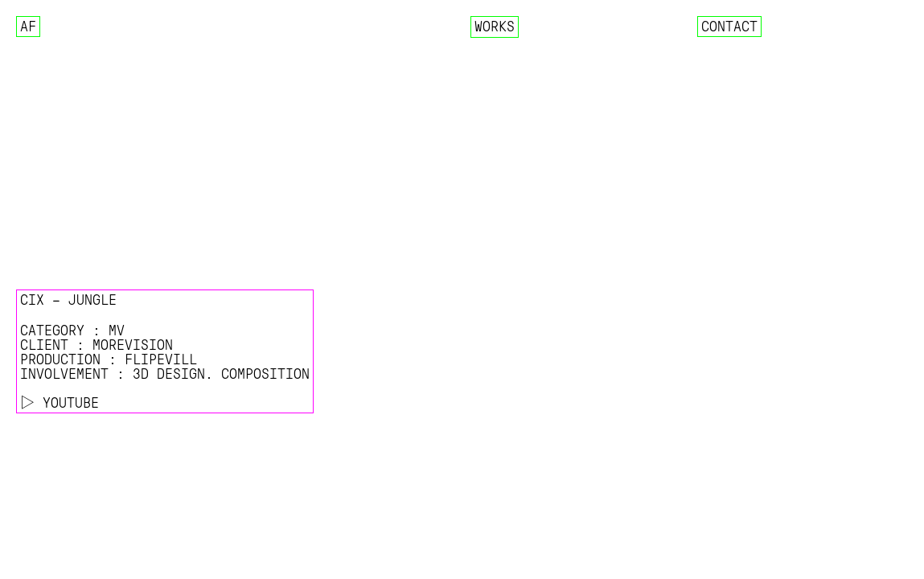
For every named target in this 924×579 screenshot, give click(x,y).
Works (495, 27)
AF (28, 27)
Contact (729, 27)
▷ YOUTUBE (60, 403)
